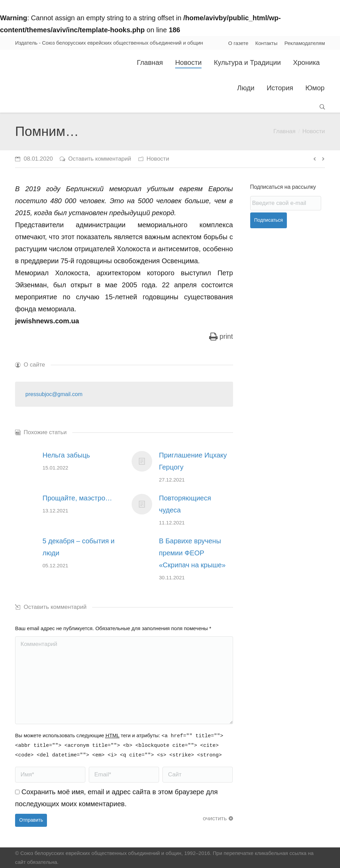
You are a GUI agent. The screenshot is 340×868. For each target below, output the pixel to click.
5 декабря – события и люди (78, 547)
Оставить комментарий (100, 159)
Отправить (31, 820)
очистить (215, 818)
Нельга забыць (66, 455)
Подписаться (269, 220)
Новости (314, 131)
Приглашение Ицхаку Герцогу (193, 461)
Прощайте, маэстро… (77, 498)
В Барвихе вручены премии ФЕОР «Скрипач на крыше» (192, 553)
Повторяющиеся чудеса (185, 504)
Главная (284, 131)
